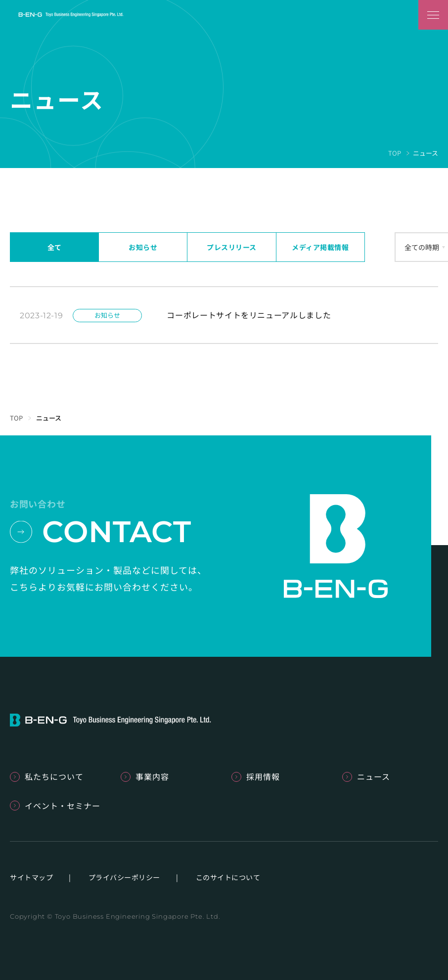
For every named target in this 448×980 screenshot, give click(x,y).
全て (55, 247)
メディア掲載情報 (320, 247)
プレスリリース (232, 247)
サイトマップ (31, 877)
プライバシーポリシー (124, 877)
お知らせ (143, 247)
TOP (395, 153)
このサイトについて (228, 877)
